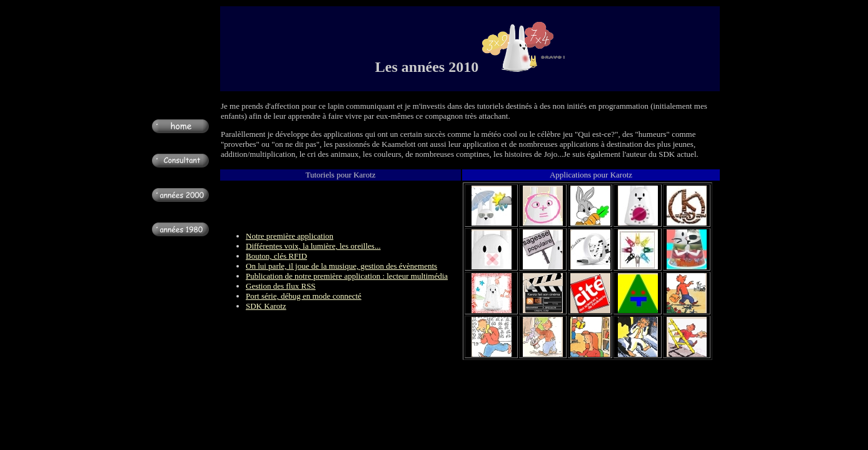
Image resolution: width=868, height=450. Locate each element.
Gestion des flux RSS (281, 286)
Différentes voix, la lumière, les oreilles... (313, 246)
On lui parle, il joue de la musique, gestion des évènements (341, 266)
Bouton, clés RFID (276, 256)
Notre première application (290, 236)
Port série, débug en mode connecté (304, 296)
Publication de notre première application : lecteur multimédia (347, 276)
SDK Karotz (266, 306)
